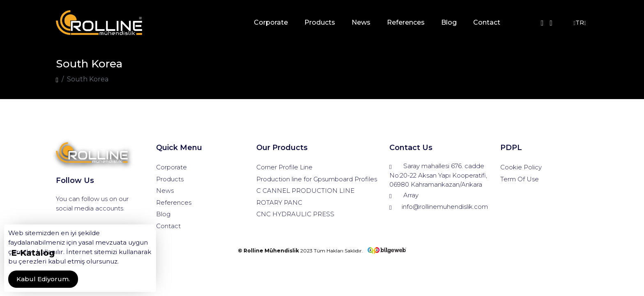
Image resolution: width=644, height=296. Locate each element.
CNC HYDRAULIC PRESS (295, 214)
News (361, 22)
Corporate (270, 22)
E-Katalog (33, 253)
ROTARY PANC (279, 202)
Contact (486, 22)
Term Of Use (520, 179)
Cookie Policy (521, 167)
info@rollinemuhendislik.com (439, 207)
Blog (448, 22)
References (405, 22)
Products (319, 22)
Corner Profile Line (284, 167)
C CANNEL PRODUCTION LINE (305, 191)
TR (578, 23)
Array (404, 195)
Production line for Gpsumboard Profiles (317, 179)
